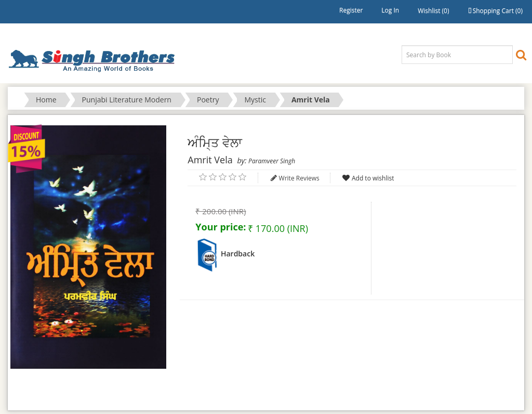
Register (351, 10)
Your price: (221, 227)
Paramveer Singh (272, 161)
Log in (390, 10)
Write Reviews (299, 178)
